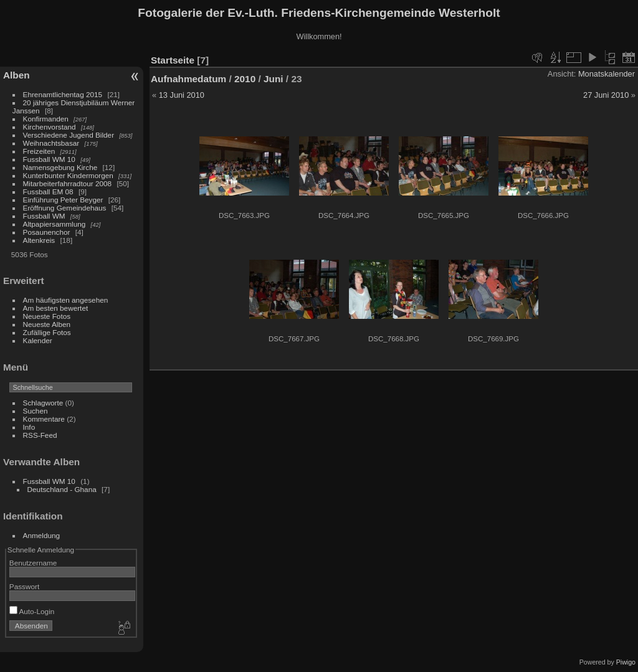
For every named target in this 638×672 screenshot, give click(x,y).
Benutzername (33, 563)
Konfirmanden (46, 119)
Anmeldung (42, 535)
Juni (274, 79)
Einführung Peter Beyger (63, 200)
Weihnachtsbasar (51, 143)
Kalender (38, 340)
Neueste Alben (47, 324)
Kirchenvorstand (50, 127)
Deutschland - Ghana (62, 489)
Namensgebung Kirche (60, 167)
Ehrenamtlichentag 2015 (63, 94)
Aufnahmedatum (188, 79)
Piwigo (626, 662)
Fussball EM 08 (48, 192)
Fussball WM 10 (49, 159)
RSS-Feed (40, 435)
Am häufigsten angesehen (66, 300)
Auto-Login (32, 611)
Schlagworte (43, 403)
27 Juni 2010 (606, 95)
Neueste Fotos (47, 316)
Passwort (24, 586)
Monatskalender (607, 74)
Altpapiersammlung (55, 224)
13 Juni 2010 (182, 95)
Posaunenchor (47, 232)
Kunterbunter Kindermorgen (68, 175)
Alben (17, 75)
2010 (245, 79)
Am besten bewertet (56, 308)
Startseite (173, 60)
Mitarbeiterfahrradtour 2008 (68, 183)
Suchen (36, 411)
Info (29, 427)
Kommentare (44, 419)
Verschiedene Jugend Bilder (69, 135)
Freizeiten (39, 151)
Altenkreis (39, 240)
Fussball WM (44, 216)
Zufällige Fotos (47, 332)
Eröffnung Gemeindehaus (65, 208)
